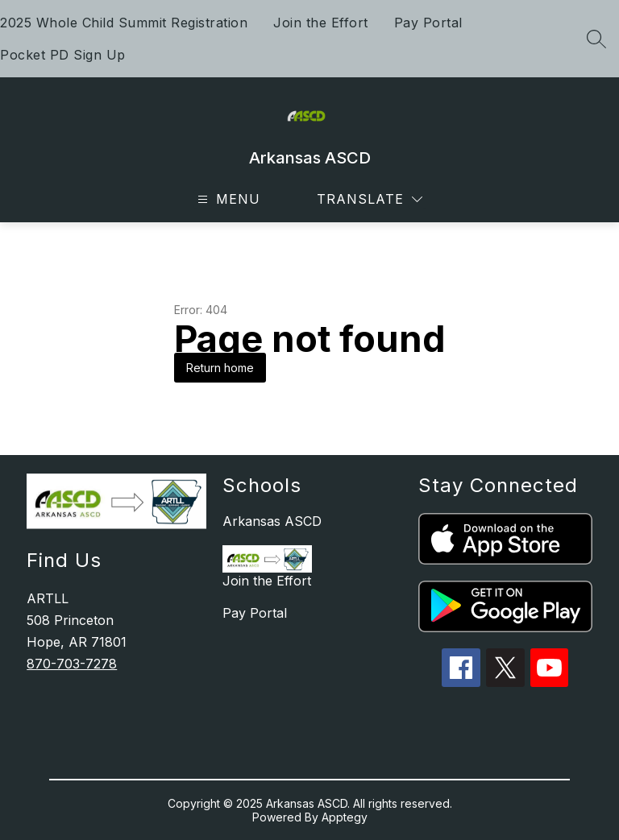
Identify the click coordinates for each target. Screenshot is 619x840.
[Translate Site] (370, 199)
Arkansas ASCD (272, 521)
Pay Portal (428, 23)
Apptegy (345, 817)
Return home (220, 368)
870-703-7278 (72, 664)
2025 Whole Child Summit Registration (124, 23)
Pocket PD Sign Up (63, 55)
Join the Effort (321, 23)
